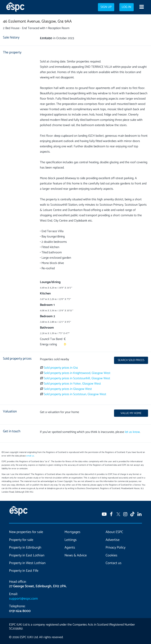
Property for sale (21, 540)
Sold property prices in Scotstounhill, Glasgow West (77, 378)
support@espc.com (23, 599)
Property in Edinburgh (25, 548)
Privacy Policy (116, 548)
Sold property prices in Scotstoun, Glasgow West (75, 394)
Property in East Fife (24, 571)
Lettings (70, 540)
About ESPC (114, 532)
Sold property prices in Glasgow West (68, 389)
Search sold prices (131, 360)
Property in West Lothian (27, 563)
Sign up (106, 7)
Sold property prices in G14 (61, 368)
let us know (132, 432)
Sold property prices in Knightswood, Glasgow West (77, 373)
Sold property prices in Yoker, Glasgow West (72, 384)
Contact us (114, 563)
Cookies (111, 555)
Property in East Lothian (27, 555)
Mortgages (72, 532)
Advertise (113, 540)
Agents (70, 548)
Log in (126, 7)
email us (30, 456)
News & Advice (75, 555)
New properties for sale (26, 532)
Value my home (131, 413)
